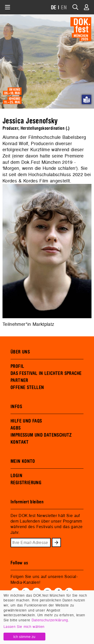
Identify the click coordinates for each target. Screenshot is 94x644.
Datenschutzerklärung (50, 620)
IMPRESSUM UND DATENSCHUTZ (41, 435)
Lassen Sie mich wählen (24, 626)
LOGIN (16, 476)
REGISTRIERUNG (26, 483)
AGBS (16, 428)
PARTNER (19, 380)
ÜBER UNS (20, 352)
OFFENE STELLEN (27, 388)
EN (64, 8)
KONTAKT (20, 442)
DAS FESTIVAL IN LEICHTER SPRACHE (46, 373)
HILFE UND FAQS (26, 421)
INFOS (16, 407)
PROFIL (17, 366)
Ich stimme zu (24, 637)
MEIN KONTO (23, 461)
